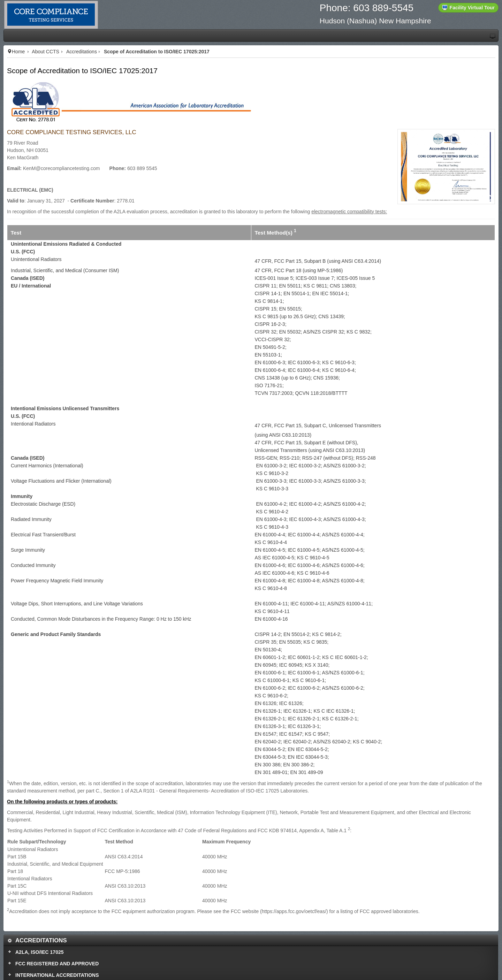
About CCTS (45, 52)
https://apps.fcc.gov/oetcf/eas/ (294, 911)
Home (18, 52)
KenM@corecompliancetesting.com (61, 168)
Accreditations (82, 52)
